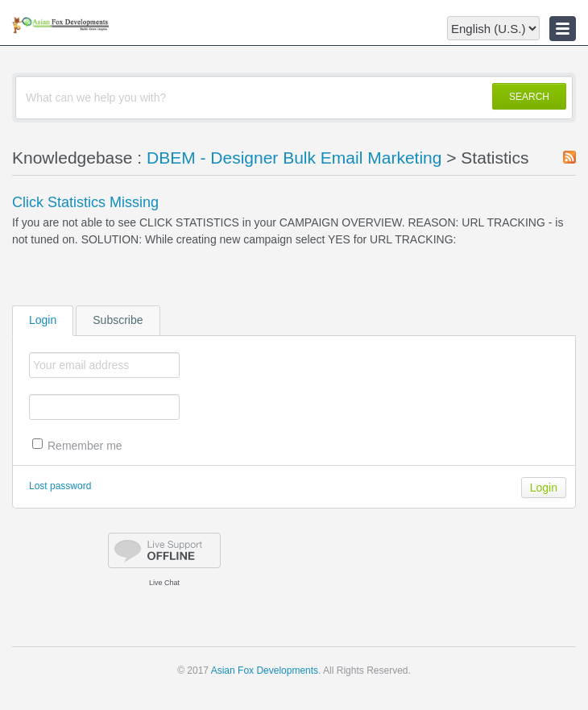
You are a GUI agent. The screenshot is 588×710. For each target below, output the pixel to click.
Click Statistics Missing (85, 202)
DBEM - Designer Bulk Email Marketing (294, 158)
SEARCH (529, 97)
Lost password (60, 486)
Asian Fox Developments (265, 671)
